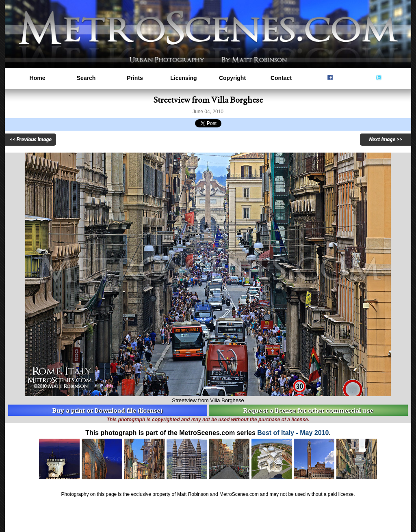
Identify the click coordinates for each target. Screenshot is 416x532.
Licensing (183, 78)
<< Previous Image (30, 140)
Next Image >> (386, 140)
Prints (135, 78)
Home (38, 78)
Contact (281, 78)
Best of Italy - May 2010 (293, 433)
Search (86, 78)
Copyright (232, 78)
